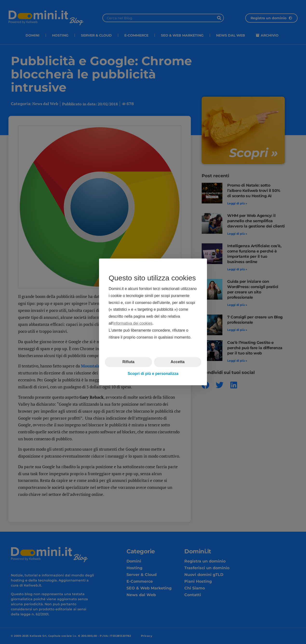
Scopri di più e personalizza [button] (153, 374)
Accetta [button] (178, 362)
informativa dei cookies (133, 323)
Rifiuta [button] (128, 362)
